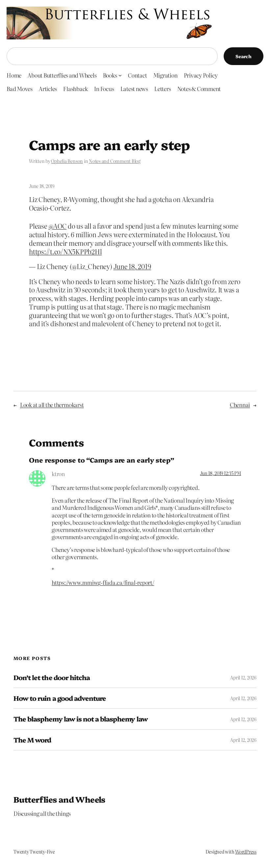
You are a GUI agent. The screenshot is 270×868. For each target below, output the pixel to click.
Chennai (240, 405)
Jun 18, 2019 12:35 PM (221, 473)
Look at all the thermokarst (52, 405)
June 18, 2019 (132, 266)
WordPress (246, 852)
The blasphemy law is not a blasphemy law (81, 719)
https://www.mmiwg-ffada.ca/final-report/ (103, 582)
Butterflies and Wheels (59, 799)
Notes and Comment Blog (115, 161)
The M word (32, 740)
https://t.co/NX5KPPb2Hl (65, 251)
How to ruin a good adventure (60, 698)
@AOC (57, 226)
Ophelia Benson (67, 161)
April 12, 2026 (243, 677)
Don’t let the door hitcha (52, 677)
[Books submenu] (120, 75)
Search (244, 56)
